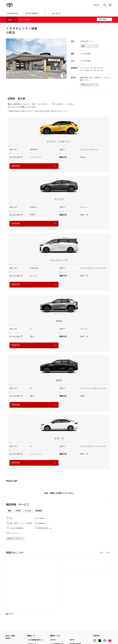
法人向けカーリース (76, 608)
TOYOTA (10, 5)
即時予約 (34, 166)
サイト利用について (24, 630)
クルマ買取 (54, 608)
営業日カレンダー (89, 85)
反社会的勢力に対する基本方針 (88, 630)
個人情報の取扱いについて (43, 630)
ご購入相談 (102, 19)
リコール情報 (10, 633)
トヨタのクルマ (12, 13)
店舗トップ (12, 20)
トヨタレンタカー (56, 612)
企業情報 (105, 630)
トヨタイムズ (32, 602)
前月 (102, 553)
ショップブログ (25, 20)
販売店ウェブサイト (16, 538)
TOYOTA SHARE (75, 602)
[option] (36, 59)
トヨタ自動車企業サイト (35, 598)
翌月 (108, 553)
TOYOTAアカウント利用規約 (65, 630)
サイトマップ (10, 630)
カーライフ (56, 13)
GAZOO (53, 598)
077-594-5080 (86, 54)
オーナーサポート (32, 13)
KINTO (72, 598)
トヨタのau (73, 612)
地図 (90, 46)
